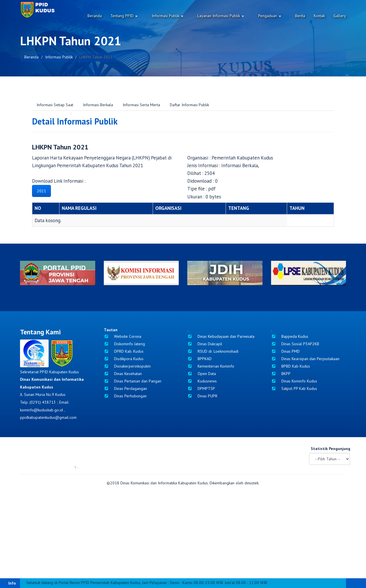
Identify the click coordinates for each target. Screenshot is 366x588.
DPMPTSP (201, 388)
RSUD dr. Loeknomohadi (213, 351)
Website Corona (123, 336)
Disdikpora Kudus (124, 359)
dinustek (251, 568)
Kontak (319, 16)
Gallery (340, 16)
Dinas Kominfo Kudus (294, 381)
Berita (300, 16)
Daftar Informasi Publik (189, 105)
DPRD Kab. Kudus (124, 351)
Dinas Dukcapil (205, 344)
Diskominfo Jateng (124, 344)
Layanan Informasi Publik (232, 16)
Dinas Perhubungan (125, 396)
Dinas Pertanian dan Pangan (133, 381)
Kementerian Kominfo (211, 366)
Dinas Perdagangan (125, 388)
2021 (41, 191)
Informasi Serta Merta (141, 105)
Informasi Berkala (98, 105)
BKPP (281, 374)
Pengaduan (275, 16)
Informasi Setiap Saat (55, 105)
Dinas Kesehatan (123, 374)
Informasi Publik (184, 16)
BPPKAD (199, 359)
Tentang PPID (146, 16)
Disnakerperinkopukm (127, 366)
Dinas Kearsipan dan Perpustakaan (305, 359)
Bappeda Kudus (290, 336)
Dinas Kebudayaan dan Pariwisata (221, 336)
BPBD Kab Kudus (291, 366)
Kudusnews (202, 381)
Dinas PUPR (202, 396)
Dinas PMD (285, 351)
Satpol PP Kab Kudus (294, 388)
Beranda (117, 16)
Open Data (202, 374)
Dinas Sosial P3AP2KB (295, 344)
